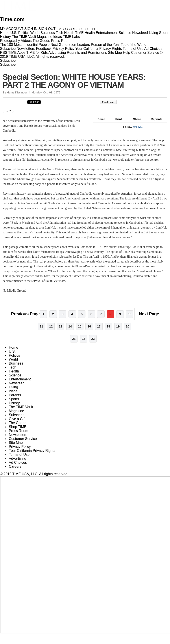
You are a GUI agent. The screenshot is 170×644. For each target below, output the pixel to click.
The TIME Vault (21, 412)
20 (127, 331)
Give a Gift (17, 424)
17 (99, 331)
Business (16, 368)
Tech (13, 372)
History (14, 408)
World (13, 364)
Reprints (155, 124)
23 (93, 344)
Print (117, 124)
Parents (15, 400)
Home (14, 352)
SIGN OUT (47, 29)
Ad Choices (155, 49)
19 (118, 331)
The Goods (18, 428)
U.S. (12, 356)
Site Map (115, 53)
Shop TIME (18, 432)
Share (135, 124)
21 (74, 344)
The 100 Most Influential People (25, 45)
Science (15, 380)
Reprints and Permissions (87, 53)
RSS (4, 53)
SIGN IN (31, 29)
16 (89, 331)
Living (13, 392)
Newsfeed (17, 388)
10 (130, 319)
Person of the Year (105, 45)
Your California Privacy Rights (99, 49)
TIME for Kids (37, 53)
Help (127, 53)
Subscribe (8, 49)
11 (41, 331)
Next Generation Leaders (70, 45)
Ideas (13, 396)
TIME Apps (17, 53)
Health (14, 376)
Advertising (57, 53)
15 (80, 331)
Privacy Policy (63, 49)
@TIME (138, 132)
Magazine (16, 416)
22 (83, 344)
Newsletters (26, 49)
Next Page (149, 319)
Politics (14, 360)
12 (51, 331)
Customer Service (145, 53)
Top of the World (134, 45)
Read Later (110, 102)
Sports (14, 404)
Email (99, 124)
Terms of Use (133, 49)
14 (70, 331)
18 (108, 331)
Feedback (44, 49)
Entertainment (20, 384)
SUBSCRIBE (70, 29)
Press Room (18, 436)
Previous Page (25, 319)
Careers (15, 471)
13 (61, 331)
